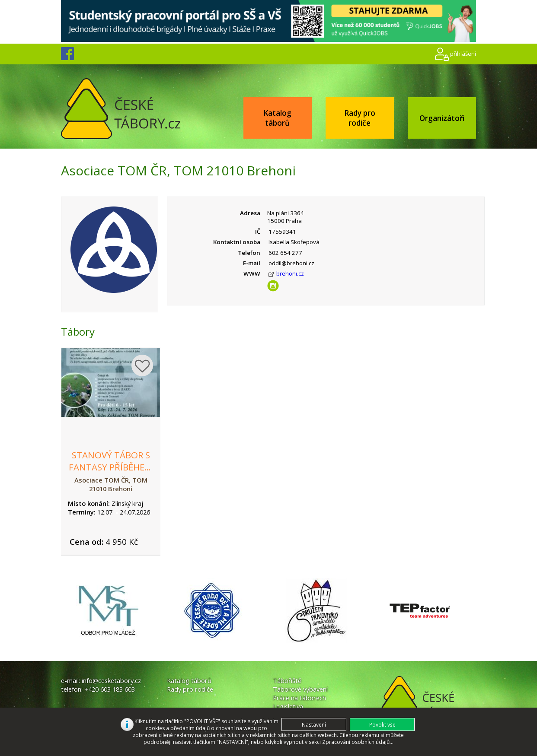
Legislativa (288, 706)
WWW (252, 273)
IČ (258, 232)
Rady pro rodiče (360, 118)
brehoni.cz (290, 273)
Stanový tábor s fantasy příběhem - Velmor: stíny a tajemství (111, 473)
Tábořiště (287, 680)
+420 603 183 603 (110, 689)
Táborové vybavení (300, 689)
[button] (382, 724)
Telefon (249, 253)
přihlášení (463, 54)
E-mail (252, 263)
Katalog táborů (277, 118)
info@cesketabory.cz (111, 680)
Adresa (250, 213)
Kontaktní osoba (237, 242)
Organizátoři (442, 118)
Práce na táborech (299, 698)
